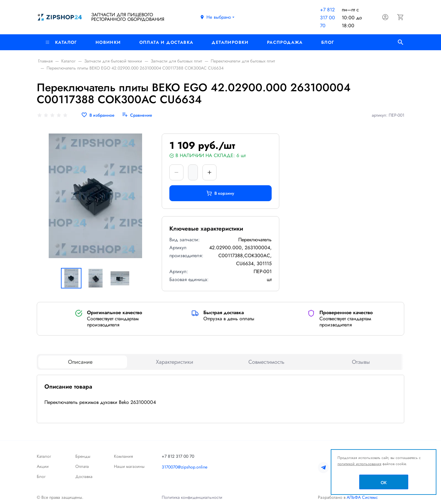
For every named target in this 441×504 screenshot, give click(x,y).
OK (384, 483)
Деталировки (230, 42)
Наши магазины (129, 466)
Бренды (83, 456)
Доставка (84, 476)
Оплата (82, 466)
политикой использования (359, 464)
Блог (328, 42)
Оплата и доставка (166, 42)
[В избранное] (98, 115)
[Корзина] (401, 17)
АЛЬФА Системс (362, 497)
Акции (43, 466)
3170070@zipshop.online (185, 467)
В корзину (220, 193)
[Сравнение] (137, 115)
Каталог (62, 42)
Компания (123, 456)
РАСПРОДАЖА (285, 42)
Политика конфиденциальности (192, 497)
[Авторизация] (385, 17)
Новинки (108, 42)
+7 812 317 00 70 (328, 18)
